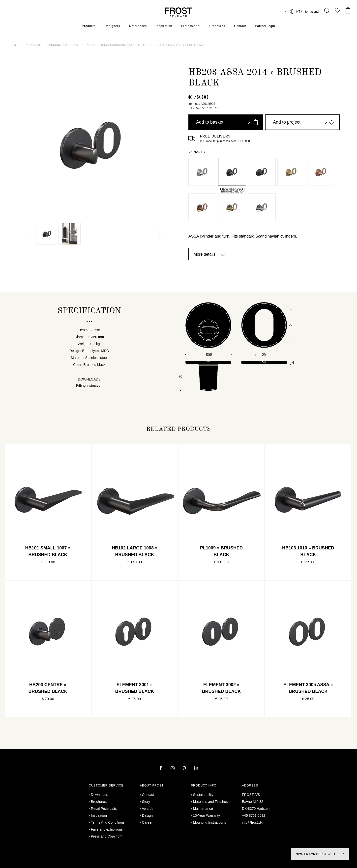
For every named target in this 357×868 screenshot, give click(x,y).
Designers (112, 26)
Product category (64, 45)
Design (148, 815)
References (138, 26)
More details (204, 254)
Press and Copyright (107, 836)
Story (146, 802)
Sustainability (203, 795)
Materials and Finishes (210, 802)
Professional (191, 26)
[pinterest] (185, 769)
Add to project (304, 122)
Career (147, 822)
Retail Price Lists (104, 809)
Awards (148, 809)
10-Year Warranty (207, 815)
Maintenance (203, 809)
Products (89, 26)
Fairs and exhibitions (107, 829)
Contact (240, 26)
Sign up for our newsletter (320, 854)
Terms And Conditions (108, 822)
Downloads (100, 795)
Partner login (265, 26)
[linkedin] (196, 769)
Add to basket (227, 122)
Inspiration (164, 26)
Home (14, 45)
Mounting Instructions (210, 822)
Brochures (217, 26)
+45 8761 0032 (254, 815)
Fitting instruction (89, 385)
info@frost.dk (252, 822)
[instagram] (173, 769)
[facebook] (161, 769)
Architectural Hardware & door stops (117, 45)
